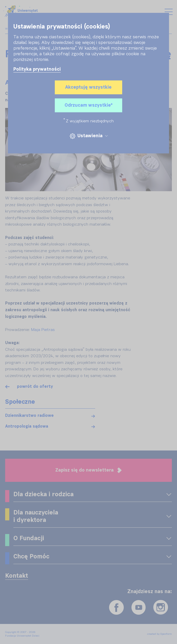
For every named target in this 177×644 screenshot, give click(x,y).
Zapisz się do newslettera (88, 470)
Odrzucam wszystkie (88, 105)
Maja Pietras (43, 330)
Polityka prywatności (37, 69)
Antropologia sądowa (27, 427)
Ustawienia (88, 136)
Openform (166, 634)
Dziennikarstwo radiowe (29, 416)
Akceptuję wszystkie (88, 87)
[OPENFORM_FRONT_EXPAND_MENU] (169, 495)
